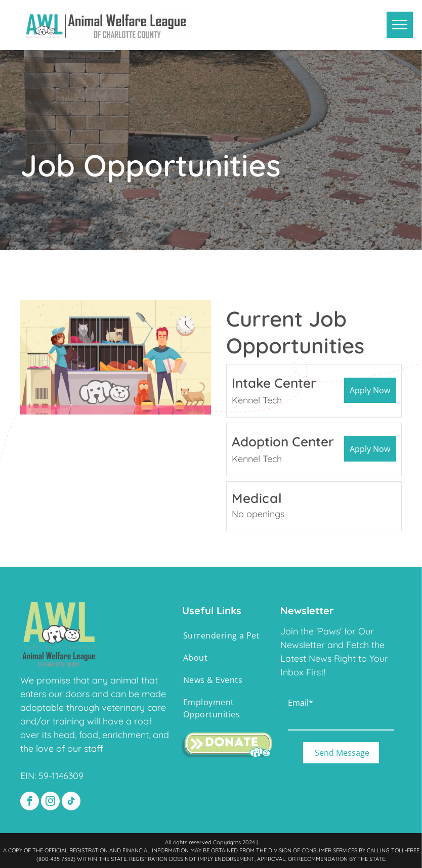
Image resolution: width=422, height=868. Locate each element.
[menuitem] (223, 635)
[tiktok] (71, 802)
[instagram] (50, 802)
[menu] (400, 25)
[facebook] (30, 802)
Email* (301, 703)
